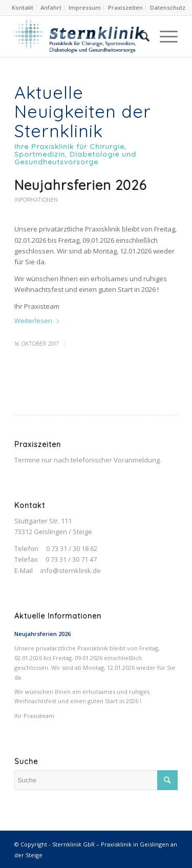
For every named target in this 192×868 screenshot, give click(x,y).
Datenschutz (168, 7)
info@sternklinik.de (71, 570)
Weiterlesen (39, 321)
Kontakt (23, 7)
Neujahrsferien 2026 (80, 185)
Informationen (36, 200)
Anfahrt (51, 7)
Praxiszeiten (125, 7)
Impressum (85, 7)
